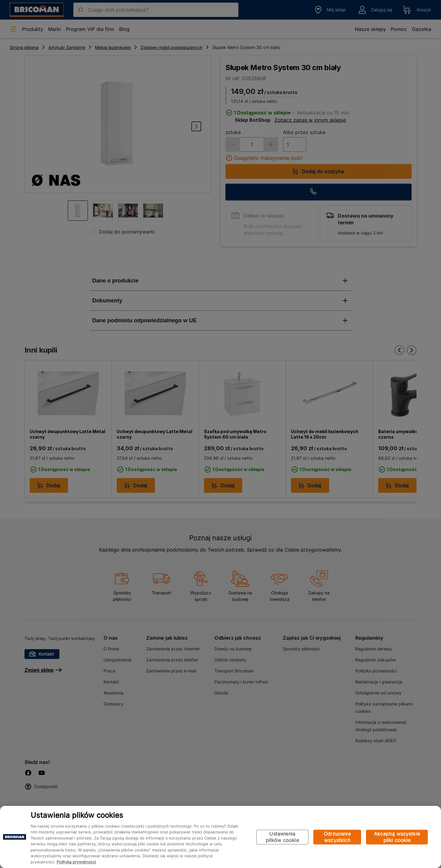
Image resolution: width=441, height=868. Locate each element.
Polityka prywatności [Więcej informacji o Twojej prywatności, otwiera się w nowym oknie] (76, 862)
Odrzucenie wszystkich (337, 837)
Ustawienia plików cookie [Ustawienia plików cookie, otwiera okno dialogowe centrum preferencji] (282, 837)
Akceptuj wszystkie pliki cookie (397, 837)
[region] (221, 837)
